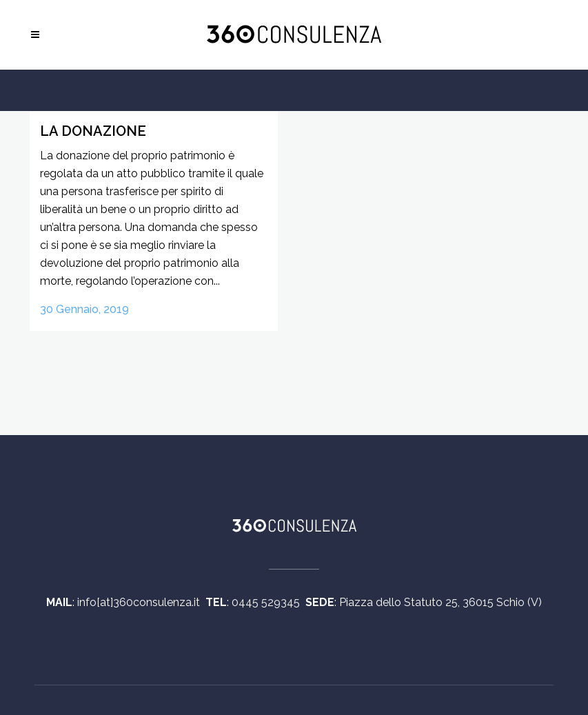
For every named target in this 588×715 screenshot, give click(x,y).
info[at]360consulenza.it (141, 602)
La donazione (93, 131)
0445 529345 (268, 602)
